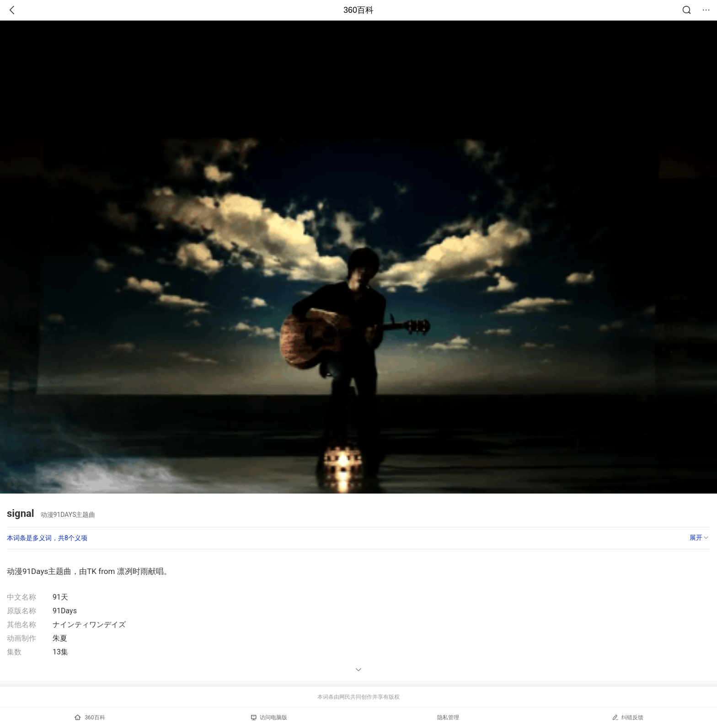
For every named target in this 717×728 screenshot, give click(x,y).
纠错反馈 (628, 717)
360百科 (358, 10)
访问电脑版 (269, 717)
